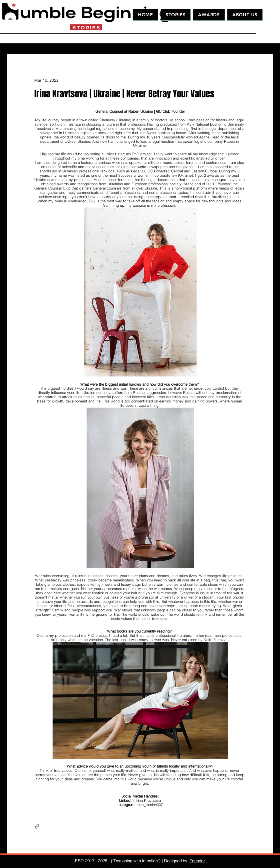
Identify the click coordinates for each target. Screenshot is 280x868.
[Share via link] (37, 826)
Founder (197, 861)
